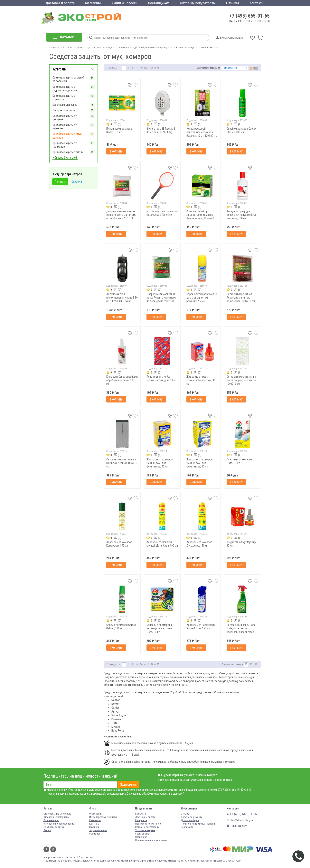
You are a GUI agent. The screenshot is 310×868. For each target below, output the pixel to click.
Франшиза (95, 834)
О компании (96, 814)
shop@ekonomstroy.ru (240, 820)
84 (256, 664)
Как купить (141, 814)
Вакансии (94, 827)
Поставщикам (159, 3)
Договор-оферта (190, 820)
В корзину (116, 152)
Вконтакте (46, 849)
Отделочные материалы (56, 817)
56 (251, 664)
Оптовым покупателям (198, 3)
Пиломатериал (51, 820)
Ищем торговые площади (103, 817)
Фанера (47, 830)
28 (246, 664)
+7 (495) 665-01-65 (250, 16)
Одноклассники (53, 849)
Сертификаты (142, 834)
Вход (223, 38)
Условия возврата (145, 830)
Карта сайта (187, 827)
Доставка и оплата (60, 3)
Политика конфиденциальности (198, 824)
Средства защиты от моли (68, 152)
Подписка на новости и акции (151, 840)
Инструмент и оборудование (59, 824)
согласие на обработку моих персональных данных (132, 790)
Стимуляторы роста (64, 110)
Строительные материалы (57, 814)
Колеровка (141, 820)
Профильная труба (54, 827)
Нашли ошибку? (237, 826)
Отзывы (233, 3)
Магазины (93, 3)
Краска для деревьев (65, 105)
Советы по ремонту (191, 817)
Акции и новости (124, 3)
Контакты (257, 3)
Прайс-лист (141, 837)
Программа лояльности (148, 824)
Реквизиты (95, 820)
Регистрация (235, 38)
